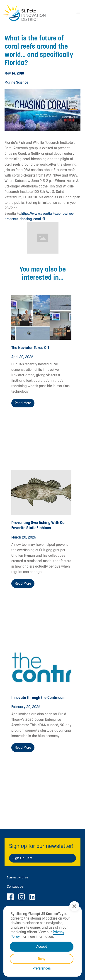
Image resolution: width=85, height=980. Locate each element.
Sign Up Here (22, 858)
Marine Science (16, 82)
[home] (36, 12)
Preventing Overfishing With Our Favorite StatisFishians (39, 525)
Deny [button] (42, 959)
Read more (23, 403)
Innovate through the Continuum (38, 697)
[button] (74, 906)
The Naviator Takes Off (30, 348)
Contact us (15, 887)
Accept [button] (42, 946)
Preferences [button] (42, 968)
